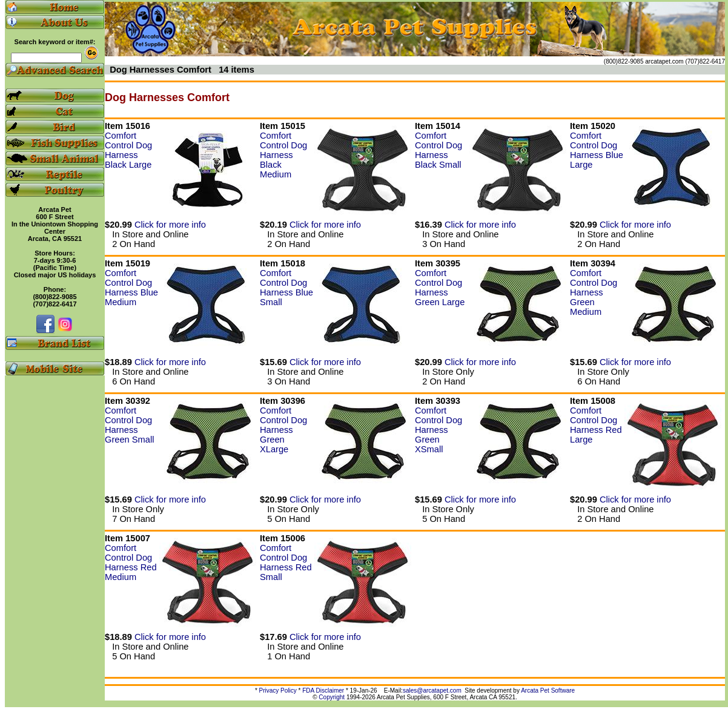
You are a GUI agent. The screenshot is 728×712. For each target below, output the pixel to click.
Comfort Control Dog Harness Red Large (596, 425)
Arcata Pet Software (548, 691)
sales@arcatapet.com (432, 691)
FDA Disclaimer (323, 691)
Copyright (332, 697)
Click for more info (170, 225)
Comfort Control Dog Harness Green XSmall (438, 430)
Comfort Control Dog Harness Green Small (129, 425)
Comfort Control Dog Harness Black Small (438, 150)
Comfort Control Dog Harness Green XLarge (283, 430)
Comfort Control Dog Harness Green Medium (594, 292)
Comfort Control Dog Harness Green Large (440, 288)
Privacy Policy (278, 691)
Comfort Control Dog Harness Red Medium (131, 562)
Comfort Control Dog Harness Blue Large (597, 150)
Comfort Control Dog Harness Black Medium (283, 155)
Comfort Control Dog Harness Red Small (286, 562)
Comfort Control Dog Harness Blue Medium (131, 288)
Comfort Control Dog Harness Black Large (128, 150)
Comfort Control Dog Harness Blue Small (286, 288)
